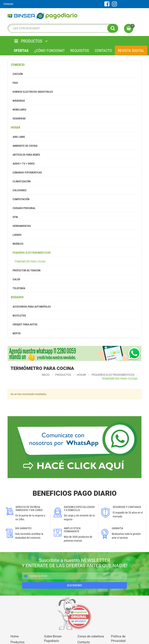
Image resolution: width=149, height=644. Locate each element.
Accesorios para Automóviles (31, 307)
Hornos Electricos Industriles (32, 92)
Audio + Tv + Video (23, 164)
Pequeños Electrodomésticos (31, 253)
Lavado (16, 235)
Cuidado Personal (23, 208)
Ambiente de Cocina (24, 146)
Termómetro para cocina (28, 262)
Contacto (103, 51)
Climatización (21, 181)
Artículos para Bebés (26, 155)
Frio (14, 83)
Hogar (16, 127)
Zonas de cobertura (91, 636)
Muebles (17, 244)
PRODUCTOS (31, 41)
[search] (62, 28)
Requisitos (80, 51)
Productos (63, 375)
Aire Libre (18, 137)
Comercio (18, 65)
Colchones (19, 190)
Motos (16, 333)
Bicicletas (18, 316)
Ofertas (21, 51)
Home (15, 636)
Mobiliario (19, 110)
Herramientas (21, 226)
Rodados (17, 297)
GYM (14, 217)
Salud (16, 279)
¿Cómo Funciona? (49, 51)
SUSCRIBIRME (74, 585)
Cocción (17, 74)
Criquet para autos (24, 324)
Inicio (46, 375)
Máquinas (18, 101)
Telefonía (18, 288)
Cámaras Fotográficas (26, 172)
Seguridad (18, 118)
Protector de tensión (26, 270)
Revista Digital (131, 51)
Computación (20, 199)
